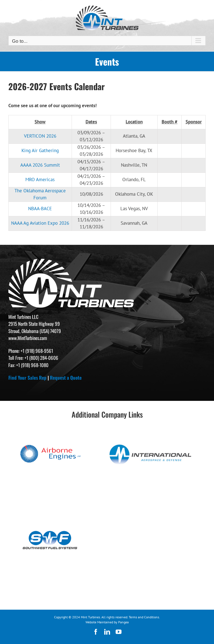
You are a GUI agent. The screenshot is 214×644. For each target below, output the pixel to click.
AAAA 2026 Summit (40, 165)
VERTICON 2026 (40, 136)
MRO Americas (40, 179)
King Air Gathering (40, 150)
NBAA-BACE (40, 209)
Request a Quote (66, 378)
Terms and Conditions (144, 617)
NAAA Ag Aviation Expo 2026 (40, 223)
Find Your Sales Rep (27, 378)
